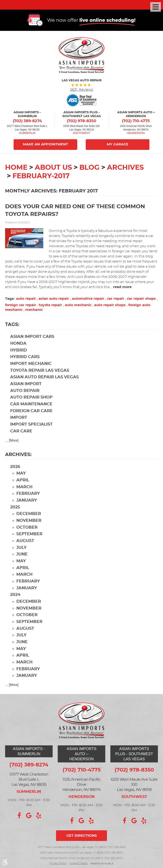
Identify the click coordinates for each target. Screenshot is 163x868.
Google (29, 816)
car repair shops (141, 299)
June (22, 555)
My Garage (118, 145)
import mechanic (31, 364)
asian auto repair (54, 299)
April (23, 481)
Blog (89, 168)
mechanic (34, 310)
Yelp (39, 816)
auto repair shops (110, 306)
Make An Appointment (45, 145)
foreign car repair (21, 306)
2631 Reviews (81, 90)
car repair (116, 299)
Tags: (12, 325)
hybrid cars (25, 358)
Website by (102, 864)
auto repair (26, 299)
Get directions (82, 836)
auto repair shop (31, 398)
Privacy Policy (58, 863)
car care (21, 432)
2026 (15, 467)
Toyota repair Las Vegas (40, 371)
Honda (18, 344)
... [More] (12, 441)
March (24, 488)
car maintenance (31, 405)
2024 (15, 595)
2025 (15, 508)
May (21, 474)
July (21, 548)
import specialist (31, 425)
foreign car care (31, 412)
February (28, 494)
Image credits (78, 863)
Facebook (19, 816)
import (19, 418)
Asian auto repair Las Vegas (44, 378)
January (27, 501)
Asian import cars (32, 337)
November (29, 521)
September (29, 535)
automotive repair (88, 299)
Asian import (26, 385)
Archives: (18, 455)
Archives (125, 168)
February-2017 (41, 177)
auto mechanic (78, 306)
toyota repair (50, 306)
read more (122, 288)
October (27, 528)
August (25, 542)
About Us (53, 168)
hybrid (19, 351)
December (29, 514)
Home (16, 168)
